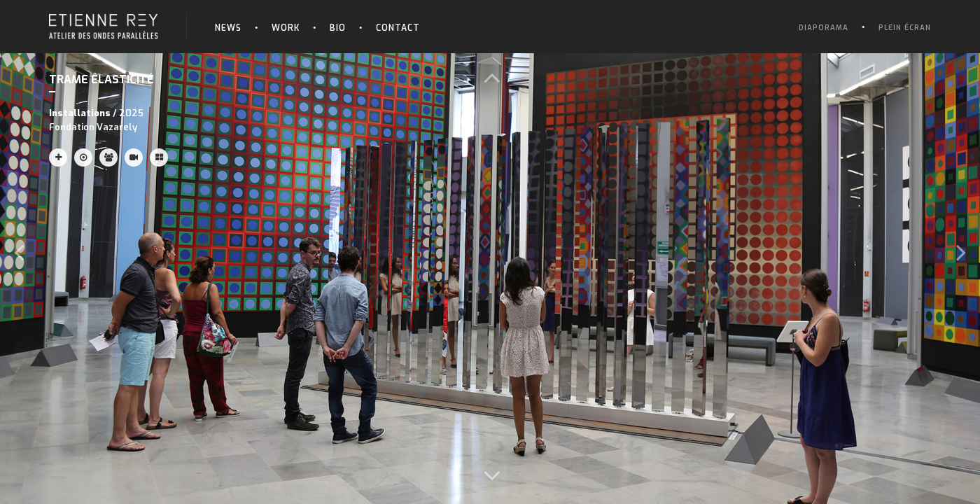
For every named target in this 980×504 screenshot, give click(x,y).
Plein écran (905, 28)
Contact (398, 28)
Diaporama (824, 28)
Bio (338, 28)
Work (286, 28)
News (228, 28)
